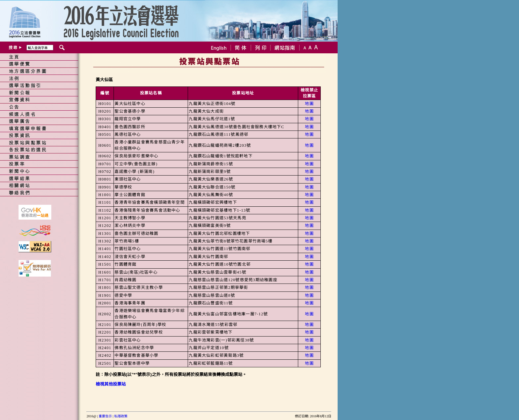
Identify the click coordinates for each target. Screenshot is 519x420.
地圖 (309, 104)
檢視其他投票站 (111, 384)
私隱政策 (121, 416)
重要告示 (105, 416)
